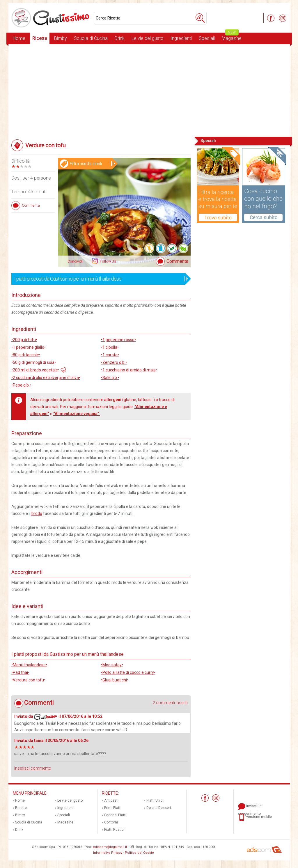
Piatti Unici (155, 800)
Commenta (177, 261)
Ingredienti (181, 38)
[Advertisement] (149, 90)
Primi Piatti (113, 808)
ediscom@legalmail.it (110, 847)
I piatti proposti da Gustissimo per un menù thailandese (99, 279)
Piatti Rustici (114, 830)
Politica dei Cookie (139, 853)
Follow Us (108, 261)
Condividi (75, 261)
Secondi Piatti (115, 815)
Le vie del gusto (148, 38)
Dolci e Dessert (159, 808)
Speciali (207, 38)
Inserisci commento (33, 768)
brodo (37, 513)
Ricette (40, 38)
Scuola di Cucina (91, 38)
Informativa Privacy (108, 853)
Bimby (61, 38)
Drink (120, 38)
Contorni (111, 822)
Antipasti (111, 800)
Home (19, 38)
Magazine (232, 37)
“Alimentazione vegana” (77, 414)
